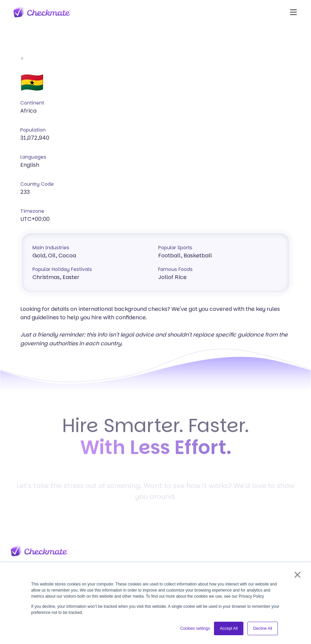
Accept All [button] (229, 628)
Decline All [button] (263, 628)
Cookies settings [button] (195, 628)
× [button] (297, 575)
